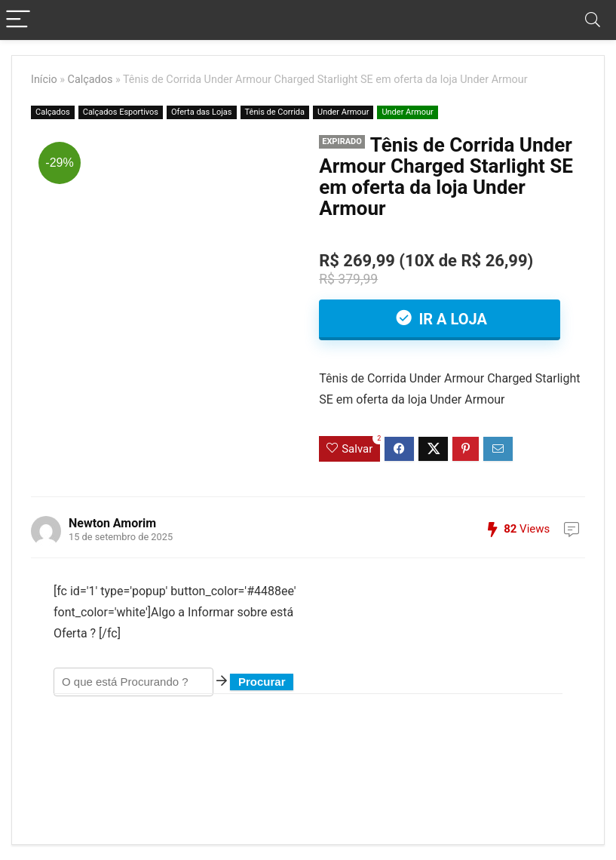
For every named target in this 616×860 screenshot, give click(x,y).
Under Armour (343, 112)
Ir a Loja (451, 319)
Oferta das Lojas (202, 112)
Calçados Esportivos (121, 112)
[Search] (593, 20)
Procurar (262, 682)
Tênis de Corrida (275, 112)
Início (44, 80)
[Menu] (18, 20)
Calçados (90, 80)
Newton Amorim (112, 523)
